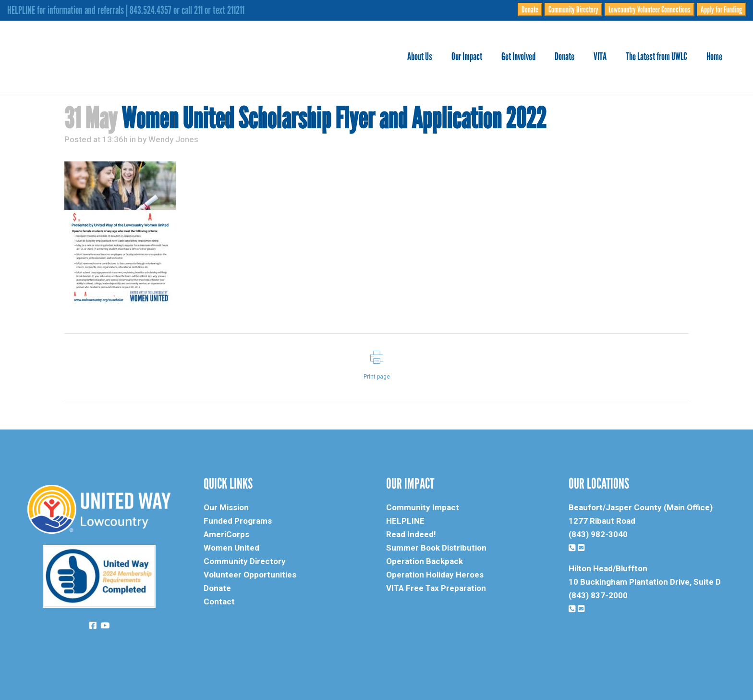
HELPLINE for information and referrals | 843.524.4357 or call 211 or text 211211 (126, 10)
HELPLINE (405, 521)
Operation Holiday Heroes (435, 575)
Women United (231, 548)
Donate (530, 10)
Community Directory (573, 10)
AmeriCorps (226, 534)
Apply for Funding (721, 10)
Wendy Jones (173, 139)
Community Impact (423, 507)
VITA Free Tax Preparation (436, 588)
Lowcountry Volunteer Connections (650, 10)
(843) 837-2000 (598, 595)
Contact (219, 602)
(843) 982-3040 (598, 534)
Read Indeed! (411, 534)
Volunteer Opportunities (250, 575)
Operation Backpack (425, 561)
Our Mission (226, 507)
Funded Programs (238, 521)
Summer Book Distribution (436, 548)
